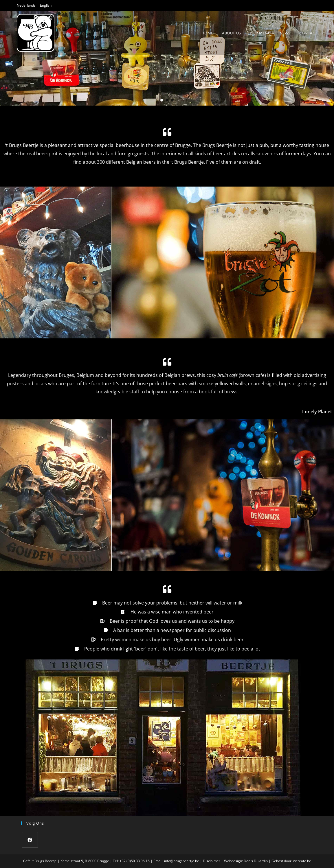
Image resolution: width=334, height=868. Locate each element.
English (46, 5)
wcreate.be (302, 861)
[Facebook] (30, 840)
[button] (162, 100)
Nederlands (26, 5)
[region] (167, 59)
